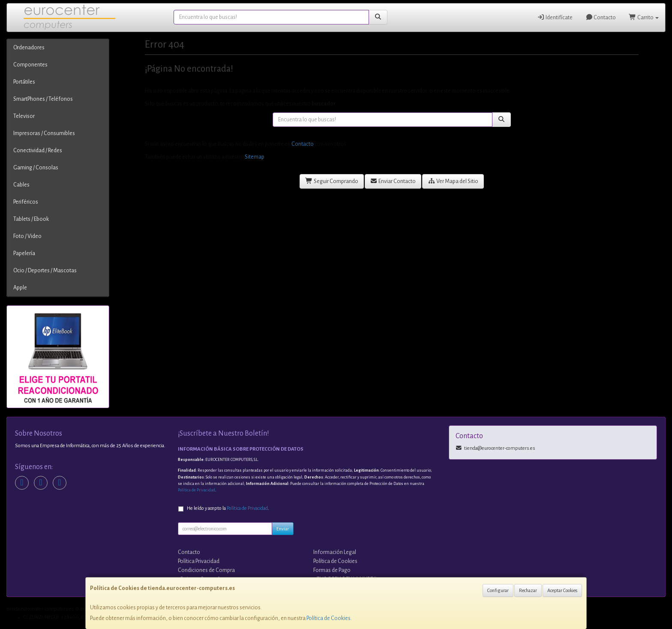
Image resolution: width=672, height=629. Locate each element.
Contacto (601, 17)
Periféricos (26, 202)
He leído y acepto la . (228, 508)
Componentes (30, 65)
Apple (20, 288)
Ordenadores (29, 48)
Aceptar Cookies (562, 590)
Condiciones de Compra (206, 570)
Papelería (24, 253)
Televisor (24, 116)
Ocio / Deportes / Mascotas (45, 271)
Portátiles (24, 82)
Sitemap (255, 157)
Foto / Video (27, 236)
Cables (21, 185)
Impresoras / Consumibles (44, 133)
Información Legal (335, 552)
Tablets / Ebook (31, 219)
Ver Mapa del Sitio (453, 181)
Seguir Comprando (332, 181)
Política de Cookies (328, 618)
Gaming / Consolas (36, 168)
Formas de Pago (332, 570)
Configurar (498, 590)
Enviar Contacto (393, 181)
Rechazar (528, 590)
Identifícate (555, 17)
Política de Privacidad (196, 490)
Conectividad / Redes (38, 150)
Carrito (644, 17)
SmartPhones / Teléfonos (43, 99)
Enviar (283, 529)
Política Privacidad (199, 561)
